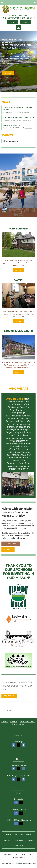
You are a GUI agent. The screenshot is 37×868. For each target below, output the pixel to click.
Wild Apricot (15, 864)
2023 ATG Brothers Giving (13, 125)
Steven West (25, 112)
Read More (19, 372)
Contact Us (19, 846)
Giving (30, 840)
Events (7, 840)
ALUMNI (13, 15)
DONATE (25, 22)
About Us (19, 834)
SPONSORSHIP (28, 18)
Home (9, 834)
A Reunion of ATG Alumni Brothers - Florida (19, 117)
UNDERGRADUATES (11, 18)
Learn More (8, 73)
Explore (18, 321)
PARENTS (23, 15)
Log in (19, 28)
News (29, 834)
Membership (19, 840)
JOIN (12, 22)
